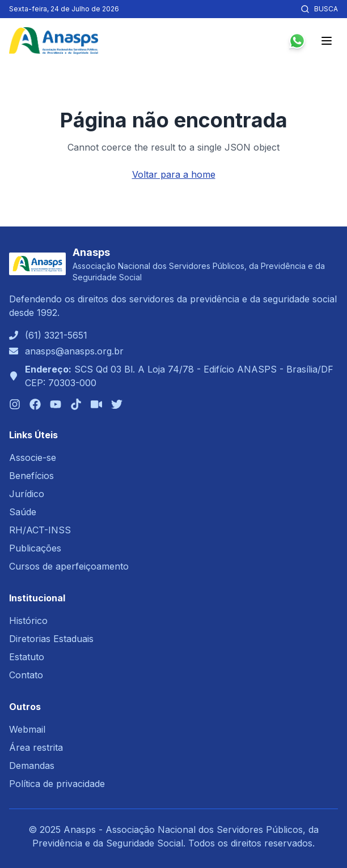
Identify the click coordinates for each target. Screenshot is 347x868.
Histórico (28, 621)
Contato (26, 675)
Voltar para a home (174, 174)
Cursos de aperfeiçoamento (69, 566)
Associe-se (33, 457)
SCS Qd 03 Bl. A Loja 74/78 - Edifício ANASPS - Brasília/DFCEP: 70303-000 (179, 376)
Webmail (27, 729)
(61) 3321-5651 (56, 335)
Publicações (35, 548)
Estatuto (27, 657)
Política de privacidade (57, 784)
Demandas (32, 766)
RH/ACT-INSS (40, 530)
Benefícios (31, 476)
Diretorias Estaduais (51, 639)
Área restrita (36, 747)
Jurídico (27, 494)
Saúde (23, 512)
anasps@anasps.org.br (74, 351)
